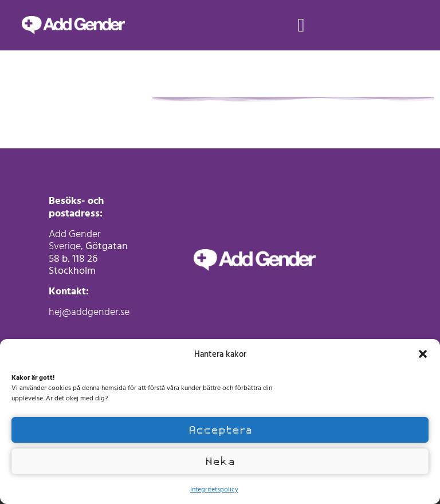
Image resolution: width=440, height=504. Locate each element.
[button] (423, 354)
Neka (220, 462)
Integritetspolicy (214, 489)
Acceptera (220, 430)
